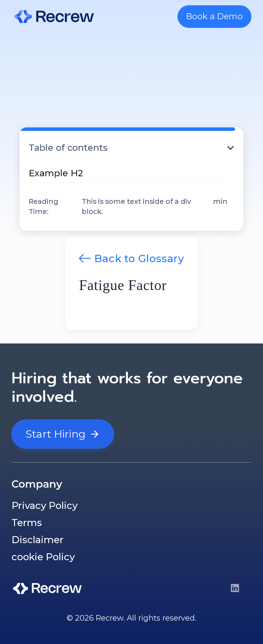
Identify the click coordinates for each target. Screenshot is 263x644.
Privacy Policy (45, 505)
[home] (54, 16)
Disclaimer (38, 540)
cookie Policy (43, 557)
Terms (27, 523)
